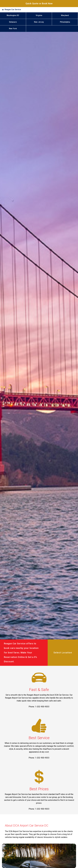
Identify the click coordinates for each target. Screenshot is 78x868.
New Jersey (39, 22)
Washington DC (13, 15)
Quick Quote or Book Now (39, 3)
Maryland (65, 15)
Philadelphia (65, 22)
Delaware (13, 22)
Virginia (39, 15)
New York (13, 29)
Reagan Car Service (13, 10)
